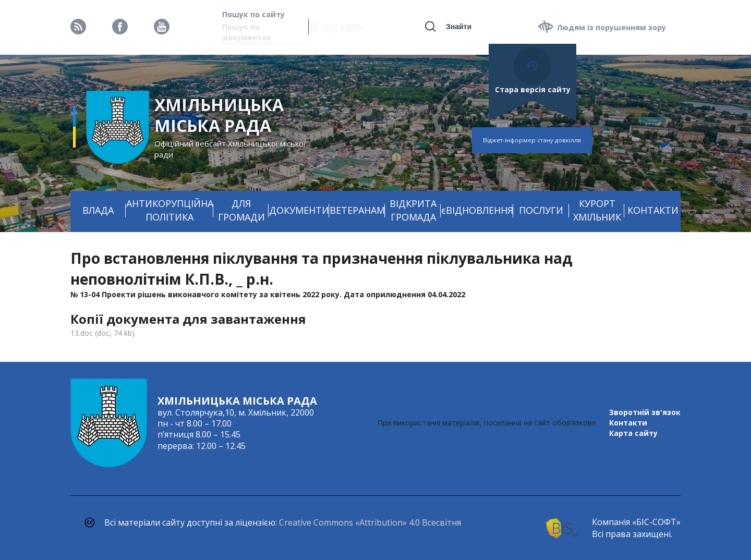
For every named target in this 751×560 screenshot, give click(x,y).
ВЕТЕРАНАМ (357, 210)
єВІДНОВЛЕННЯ (477, 210)
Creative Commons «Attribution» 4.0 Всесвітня (370, 522)
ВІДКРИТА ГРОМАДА (413, 210)
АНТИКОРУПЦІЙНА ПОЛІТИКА (170, 210)
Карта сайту (633, 433)
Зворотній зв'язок (645, 412)
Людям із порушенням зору (611, 27)
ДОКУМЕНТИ (299, 210)
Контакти (628, 423)
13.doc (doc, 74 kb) (102, 333)
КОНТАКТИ (653, 210)
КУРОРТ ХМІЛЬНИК (597, 210)
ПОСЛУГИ (541, 210)
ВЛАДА (98, 210)
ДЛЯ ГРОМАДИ (241, 210)
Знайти (459, 27)
